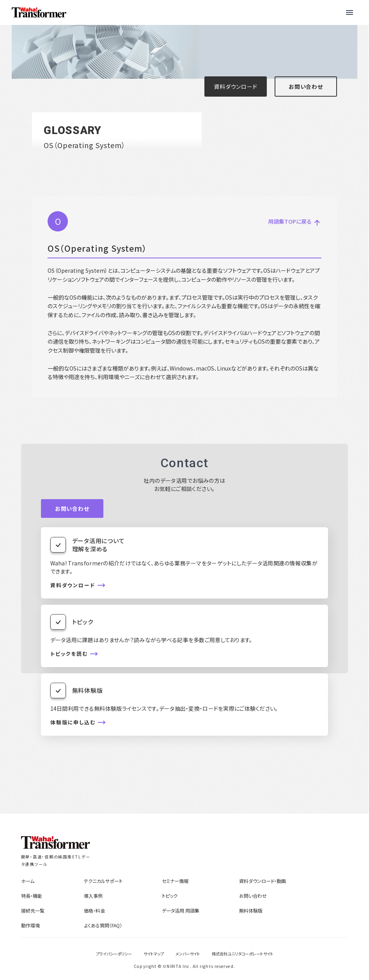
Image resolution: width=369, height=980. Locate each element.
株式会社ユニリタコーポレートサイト (243, 954)
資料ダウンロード (235, 87)
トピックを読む (69, 654)
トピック (170, 896)
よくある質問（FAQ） (103, 925)
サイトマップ (154, 954)
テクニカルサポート (103, 881)
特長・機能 (32, 896)
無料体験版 (251, 910)
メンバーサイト (188, 954)
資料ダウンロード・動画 (263, 881)
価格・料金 (94, 910)
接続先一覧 (33, 910)
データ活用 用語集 (181, 910)
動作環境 (30, 925)
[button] (349, 12)
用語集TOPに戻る (293, 222)
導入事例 (93, 896)
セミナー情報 (175, 881)
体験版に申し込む (73, 722)
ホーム (28, 881)
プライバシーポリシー (114, 954)
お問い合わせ (306, 87)
